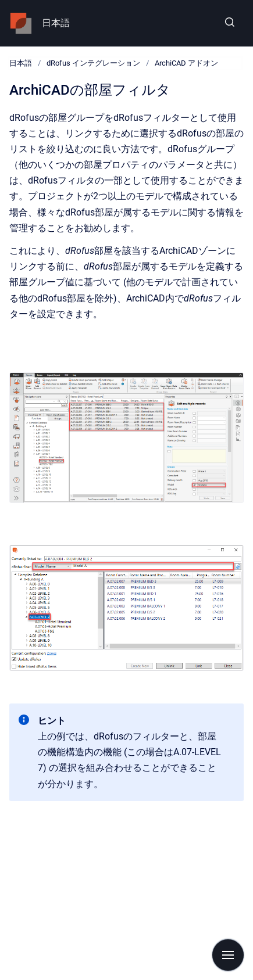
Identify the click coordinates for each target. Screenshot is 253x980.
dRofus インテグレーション (93, 63)
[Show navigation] (228, 955)
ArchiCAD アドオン (186, 63)
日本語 (56, 23)
